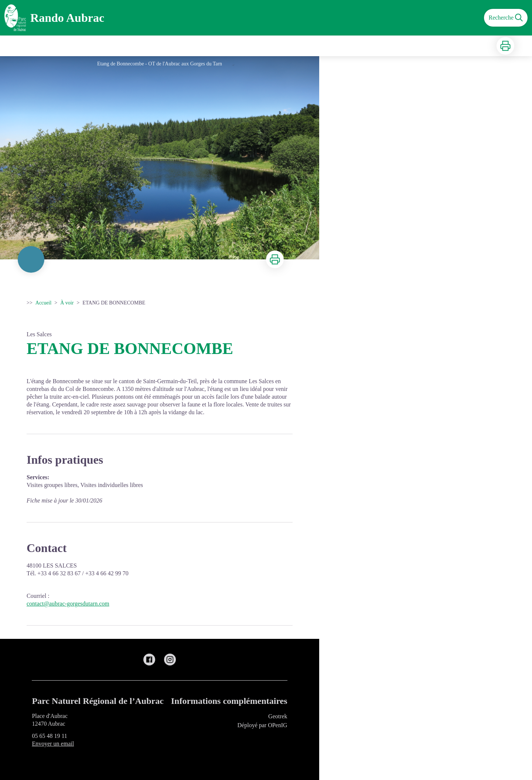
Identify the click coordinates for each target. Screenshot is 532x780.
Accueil (44, 303)
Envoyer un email (53, 744)
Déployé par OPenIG (262, 725)
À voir (67, 303)
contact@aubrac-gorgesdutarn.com (68, 604)
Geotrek (278, 716)
